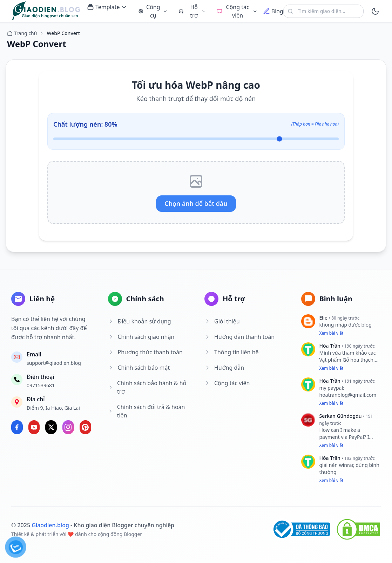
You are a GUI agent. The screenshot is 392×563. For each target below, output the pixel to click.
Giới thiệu (222, 321)
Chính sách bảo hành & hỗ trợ (147, 387)
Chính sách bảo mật (139, 368)
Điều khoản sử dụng (140, 321)
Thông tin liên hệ (232, 352)
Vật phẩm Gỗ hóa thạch (346, 360)
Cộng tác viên (227, 383)
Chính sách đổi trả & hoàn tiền (147, 411)
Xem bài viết (332, 333)
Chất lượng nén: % (85, 124)
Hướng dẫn (224, 368)
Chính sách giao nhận (141, 337)
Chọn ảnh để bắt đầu (196, 203)
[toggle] (375, 11)
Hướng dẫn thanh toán (239, 337)
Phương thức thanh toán (145, 352)
